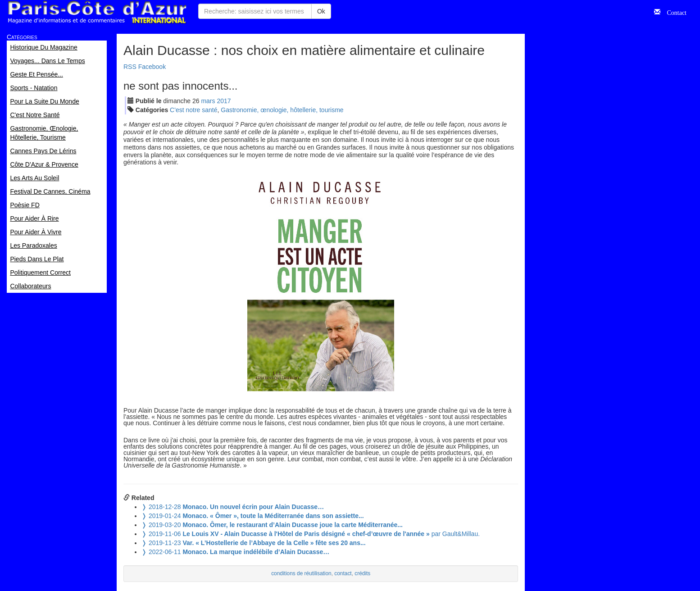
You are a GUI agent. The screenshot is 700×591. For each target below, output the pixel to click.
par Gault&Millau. (311, 534)
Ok (321, 11)
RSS (130, 67)
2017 (224, 101)
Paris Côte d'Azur (97, 12)
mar (208, 101)
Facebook (152, 67)
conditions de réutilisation (301, 573)
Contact (673, 12)
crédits (362, 573)
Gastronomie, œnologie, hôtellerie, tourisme (282, 110)
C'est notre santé (193, 110)
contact (343, 573)
